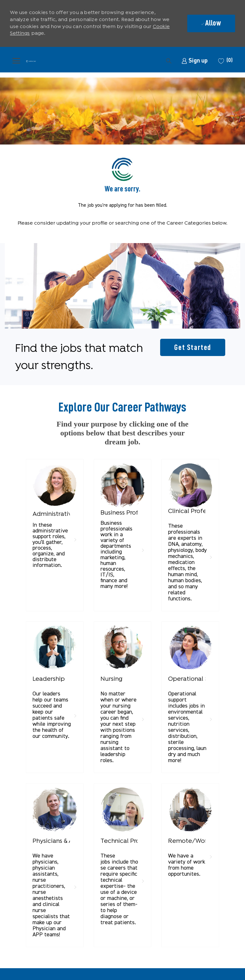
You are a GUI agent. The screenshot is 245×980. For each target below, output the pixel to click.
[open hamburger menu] (16, 61)
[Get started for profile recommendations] (193, 347)
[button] (127, 61)
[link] (195, 61)
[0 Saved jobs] (225, 61)
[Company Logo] (31, 61)
